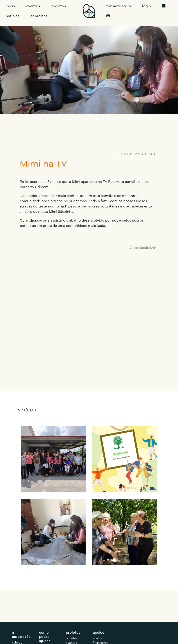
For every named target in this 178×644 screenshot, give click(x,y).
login (147, 6)
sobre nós (39, 16)
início (10, 6)
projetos (59, 6)
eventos (33, 6)
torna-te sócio (119, 6)
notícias (13, 16)
